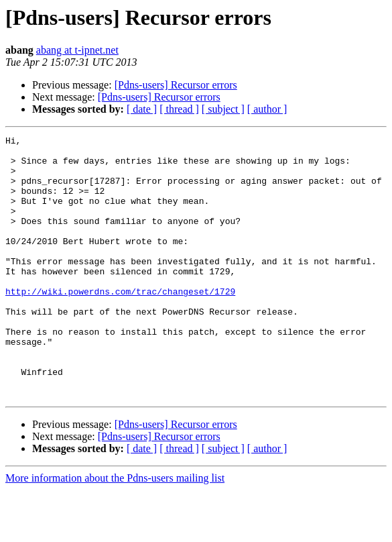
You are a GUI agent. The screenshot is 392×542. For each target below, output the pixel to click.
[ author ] (267, 109)
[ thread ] (179, 109)
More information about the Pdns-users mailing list (115, 530)
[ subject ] (223, 109)
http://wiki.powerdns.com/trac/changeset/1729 (120, 323)
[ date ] (142, 109)
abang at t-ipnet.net (77, 50)
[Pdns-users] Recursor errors (176, 85)
